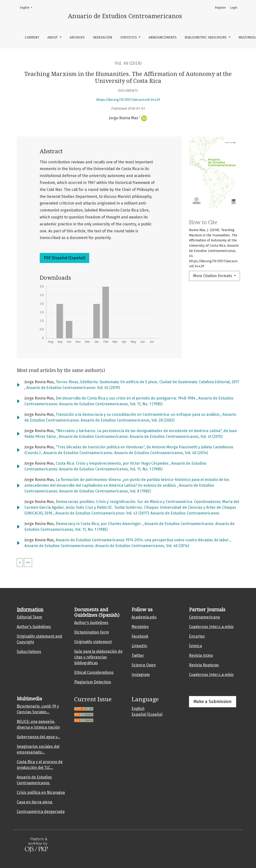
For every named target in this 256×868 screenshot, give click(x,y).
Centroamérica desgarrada (41, 812)
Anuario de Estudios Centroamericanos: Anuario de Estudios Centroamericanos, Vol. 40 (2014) (126, 453)
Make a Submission (213, 702)
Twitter (138, 655)
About (53, 37)
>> (28, 562)
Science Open (144, 665)
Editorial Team (29, 617)
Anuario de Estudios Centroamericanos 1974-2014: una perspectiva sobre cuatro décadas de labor (143, 540)
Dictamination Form (92, 632)
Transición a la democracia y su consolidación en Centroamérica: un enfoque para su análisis (138, 414)
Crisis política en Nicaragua (41, 792)
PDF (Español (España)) (64, 258)
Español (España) (147, 714)
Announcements (163, 37)
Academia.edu (144, 617)
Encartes (197, 636)
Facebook (140, 636)
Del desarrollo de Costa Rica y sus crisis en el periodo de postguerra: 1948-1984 (126, 398)
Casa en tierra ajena (35, 802)
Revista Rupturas (204, 665)
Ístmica (195, 646)
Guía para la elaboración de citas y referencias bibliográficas (98, 657)
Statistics (129, 37)
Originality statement (93, 642)
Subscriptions (29, 652)
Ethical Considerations (94, 672)
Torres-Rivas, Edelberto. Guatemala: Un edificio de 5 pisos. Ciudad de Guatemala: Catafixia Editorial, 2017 (147, 382)
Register (220, 8)
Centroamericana (204, 617)
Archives (77, 37)
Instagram (141, 675)
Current (32, 37)
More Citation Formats (213, 276)
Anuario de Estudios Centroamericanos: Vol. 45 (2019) (73, 388)
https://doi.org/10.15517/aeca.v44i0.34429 (128, 100)
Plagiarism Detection (93, 682)
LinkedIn (139, 646)
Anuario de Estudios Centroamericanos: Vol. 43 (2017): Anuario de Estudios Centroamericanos (137, 513)
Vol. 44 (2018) (128, 63)
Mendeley (140, 627)
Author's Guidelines (34, 627)
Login (234, 8)
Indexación (103, 37)
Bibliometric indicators (206, 37)
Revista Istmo (201, 655)
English (28, 7)
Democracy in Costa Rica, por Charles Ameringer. (99, 524)
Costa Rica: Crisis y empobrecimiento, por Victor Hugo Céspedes (113, 463)
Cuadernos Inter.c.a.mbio (211, 627)
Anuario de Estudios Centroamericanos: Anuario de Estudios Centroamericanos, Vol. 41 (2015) (141, 437)
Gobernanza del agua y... (38, 737)
